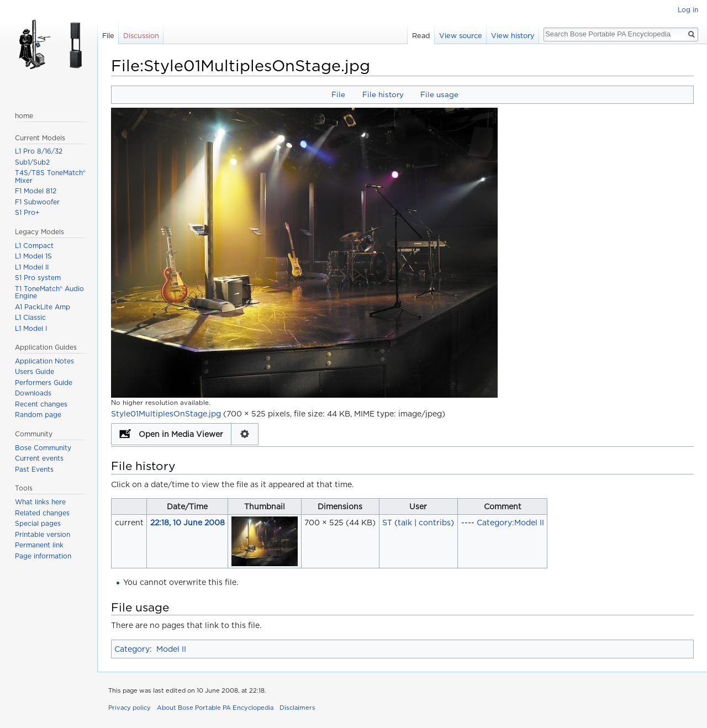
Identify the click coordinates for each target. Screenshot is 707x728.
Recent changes (41, 404)
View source (461, 36)
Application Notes (44, 361)
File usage (439, 94)
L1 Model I (31, 328)
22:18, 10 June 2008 (188, 523)
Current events (39, 458)
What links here (40, 502)
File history (383, 94)
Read (421, 36)
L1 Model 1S (33, 256)
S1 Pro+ (27, 212)
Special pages (38, 523)
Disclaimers (297, 708)
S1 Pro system (38, 278)
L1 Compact (34, 246)
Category (132, 649)
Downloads (33, 393)
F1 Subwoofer (37, 202)
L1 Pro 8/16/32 (39, 151)
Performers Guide (44, 383)
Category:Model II (510, 523)
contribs (435, 523)
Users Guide (35, 371)
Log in (688, 10)
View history (513, 36)
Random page (38, 415)
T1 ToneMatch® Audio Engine (49, 292)
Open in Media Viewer (181, 434)
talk (405, 523)
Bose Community (43, 448)
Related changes (42, 513)
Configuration (245, 434)
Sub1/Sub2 (32, 162)
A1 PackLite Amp (43, 307)
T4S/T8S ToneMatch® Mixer (50, 176)
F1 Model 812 (36, 191)
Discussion (141, 36)
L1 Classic (30, 317)
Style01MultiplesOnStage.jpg (166, 414)
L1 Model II (32, 267)
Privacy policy (130, 708)
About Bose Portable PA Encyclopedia (215, 708)
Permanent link (39, 545)
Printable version (43, 534)
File (338, 94)
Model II (171, 649)
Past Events (34, 469)
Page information (43, 556)
